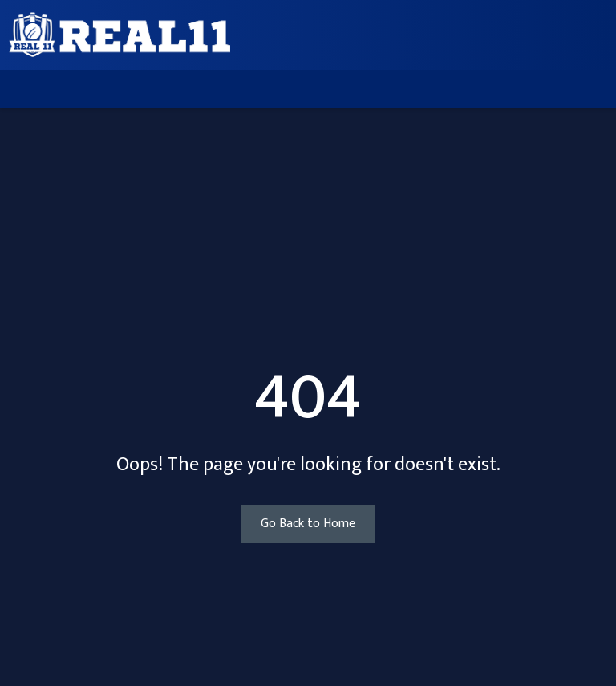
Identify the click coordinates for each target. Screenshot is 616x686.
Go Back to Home (308, 524)
